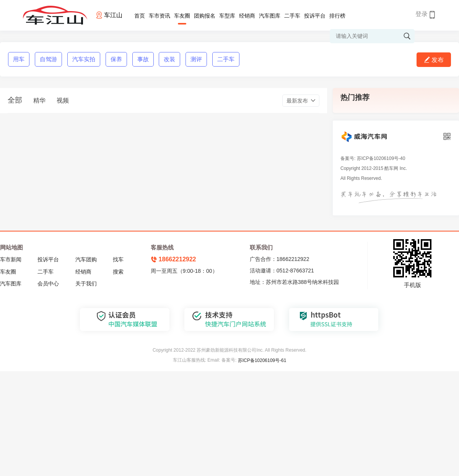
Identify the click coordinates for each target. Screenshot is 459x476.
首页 (140, 16)
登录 (422, 14)
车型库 (227, 16)
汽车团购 (86, 259)
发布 (434, 60)
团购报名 (205, 16)
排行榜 (337, 16)
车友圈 (182, 16)
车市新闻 (11, 259)
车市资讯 (160, 16)
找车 (118, 259)
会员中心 (48, 284)
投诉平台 (315, 16)
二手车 (292, 16)
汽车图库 (270, 16)
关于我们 (86, 284)
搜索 (118, 272)
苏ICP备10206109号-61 (262, 360)
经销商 (247, 16)
